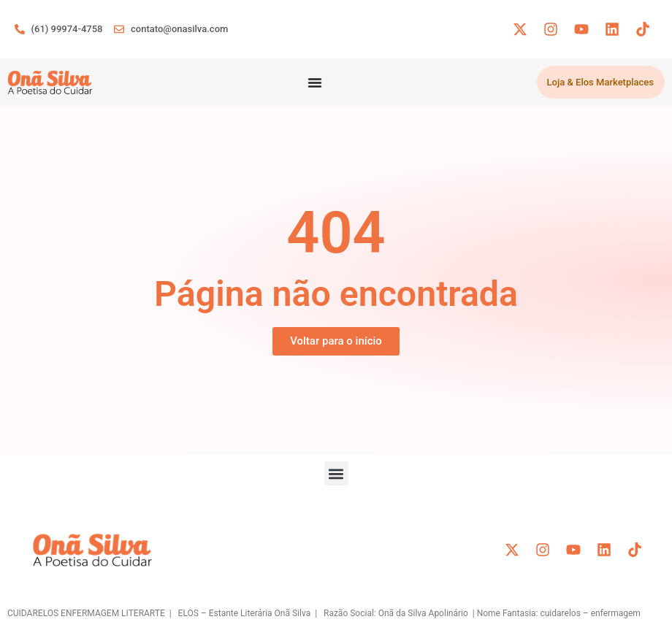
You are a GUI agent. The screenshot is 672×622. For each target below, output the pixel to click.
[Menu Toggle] (315, 82)
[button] (336, 473)
